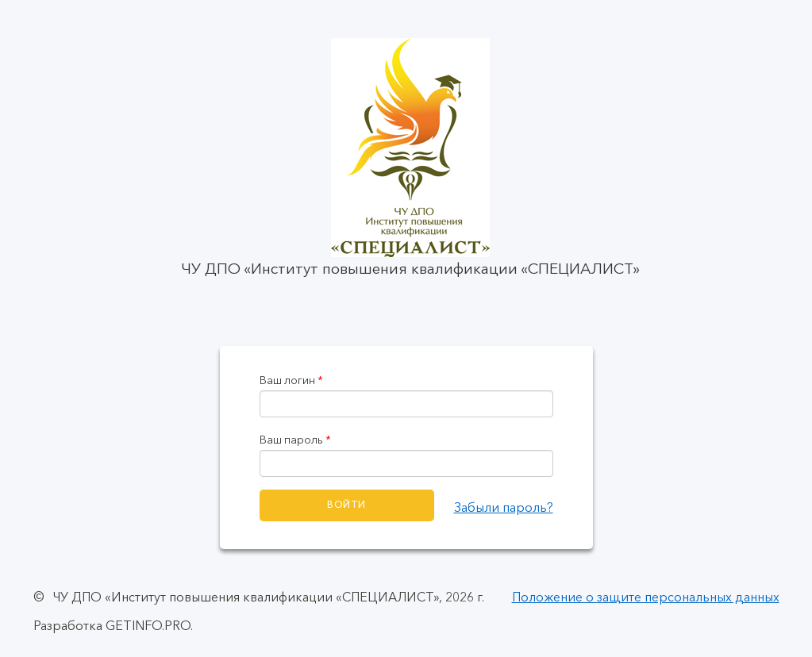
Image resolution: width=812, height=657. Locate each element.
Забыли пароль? (504, 507)
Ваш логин (291, 380)
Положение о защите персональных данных (646, 597)
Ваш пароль (295, 440)
